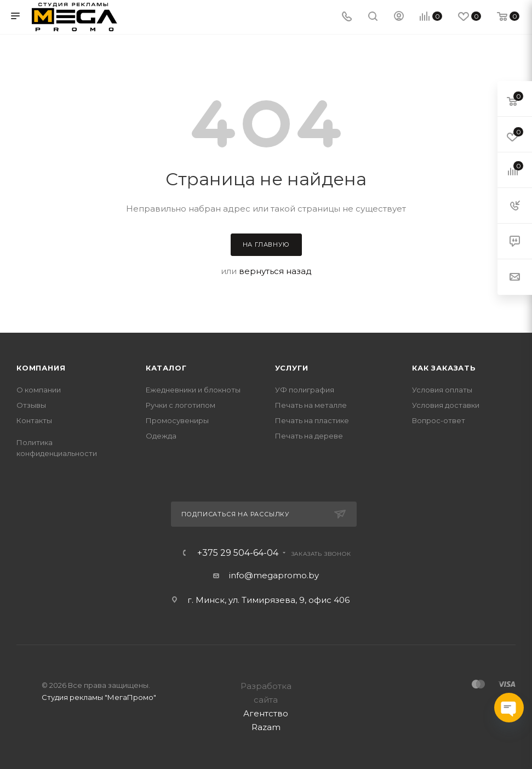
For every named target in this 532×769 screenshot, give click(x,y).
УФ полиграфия (305, 390)
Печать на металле (311, 405)
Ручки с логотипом (181, 405)
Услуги (292, 368)
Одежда (161, 436)
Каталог (166, 368)
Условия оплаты (442, 390)
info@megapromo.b (272, 575)
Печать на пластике (312, 420)
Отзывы (31, 405)
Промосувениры (177, 420)
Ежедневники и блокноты (193, 390)
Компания (41, 368)
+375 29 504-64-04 (238, 553)
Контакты (34, 420)
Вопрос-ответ (439, 420)
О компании (39, 390)
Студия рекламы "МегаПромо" (99, 697)
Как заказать (444, 368)
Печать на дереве (309, 436)
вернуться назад (275, 271)
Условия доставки (446, 405)
